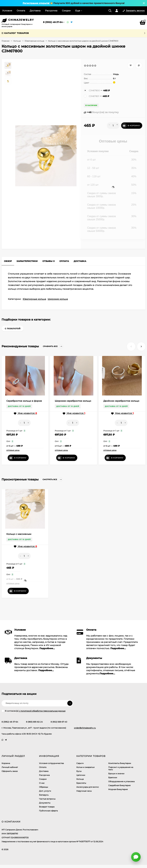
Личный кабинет (10, 767)
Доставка (35, 11)
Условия (7, 11)
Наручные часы (84, 791)
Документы (45, 803)
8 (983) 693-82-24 (34, 722)
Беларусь (44, 795)
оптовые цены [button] (13, 450)
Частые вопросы (47, 799)
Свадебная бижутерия (119, 785)
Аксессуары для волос (88, 787)
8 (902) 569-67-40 (59, 722)
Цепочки (81, 775)
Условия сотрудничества (51, 763)
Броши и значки (116, 774)
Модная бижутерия (118, 789)
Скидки (66, 11)
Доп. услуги (45, 791)
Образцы (43, 787)
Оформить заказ (10, 771)
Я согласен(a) (33, 711)
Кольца (17, 41)
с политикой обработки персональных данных (42, 711)
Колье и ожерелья (85, 767)
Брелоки (113, 777)
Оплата (21, 11)
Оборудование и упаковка (121, 781)
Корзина (6, 763)
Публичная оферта (48, 811)
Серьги (80, 763)
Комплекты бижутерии (120, 763)
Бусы (79, 771)
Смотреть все (53, 480)
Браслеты (81, 783)
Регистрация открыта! (36, 3)
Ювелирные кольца (34, 41)
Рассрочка (51, 11)
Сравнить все (53, 346)
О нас (42, 783)
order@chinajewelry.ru (85, 728)
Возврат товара (47, 807)
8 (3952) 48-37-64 (53, 22)
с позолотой (13, 328)
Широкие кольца (58, 299)
